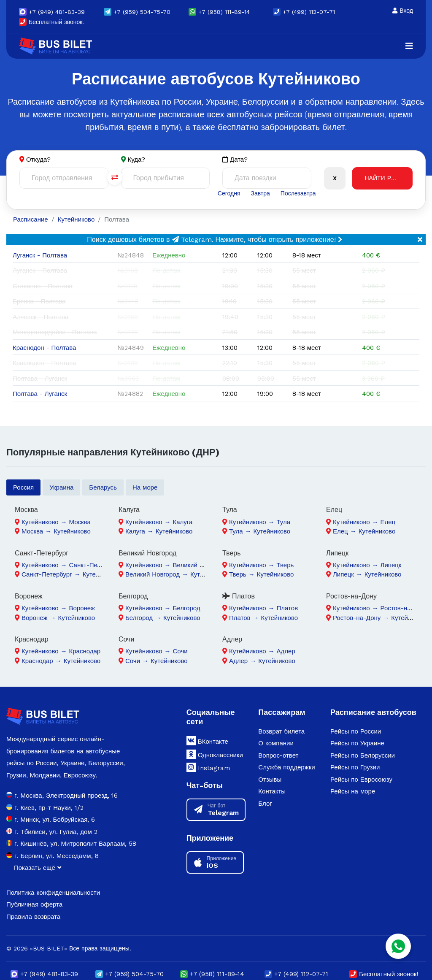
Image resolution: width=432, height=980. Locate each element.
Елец (334, 510)
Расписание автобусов (373, 712)
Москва (26, 510)
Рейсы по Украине (357, 743)
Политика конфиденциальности (53, 893)
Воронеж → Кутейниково (58, 618)
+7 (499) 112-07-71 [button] (304, 12)
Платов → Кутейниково (263, 618)
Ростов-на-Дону (351, 596)
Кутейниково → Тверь (261, 565)
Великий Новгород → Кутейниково (176, 574)
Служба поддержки (286, 767)
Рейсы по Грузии (355, 767)
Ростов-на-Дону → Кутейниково (381, 618)
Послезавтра (298, 193)
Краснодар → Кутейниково (61, 661)
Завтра (260, 193)
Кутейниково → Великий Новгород (176, 565)
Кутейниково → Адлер (262, 651)
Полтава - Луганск (40, 394)
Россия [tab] (23, 487)
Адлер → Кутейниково (262, 661)
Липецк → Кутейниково (367, 574)
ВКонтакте (207, 741)
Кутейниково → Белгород (163, 608)
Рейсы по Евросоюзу (361, 780)
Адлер (232, 639)
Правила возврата (33, 917)
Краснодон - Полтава (44, 348)
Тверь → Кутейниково (261, 574)
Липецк (337, 553)
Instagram (208, 767)
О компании (276, 743)
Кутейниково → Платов (263, 608)
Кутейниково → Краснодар (61, 651)
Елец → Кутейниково (364, 531)
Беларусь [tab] (103, 487)
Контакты (272, 791)
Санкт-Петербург (42, 553)
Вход (403, 11)
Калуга (129, 510)
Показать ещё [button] (38, 868)
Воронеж (29, 596)
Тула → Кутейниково (260, 531)
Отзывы (270, 780)
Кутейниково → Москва (56, 522)
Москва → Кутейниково (56, 531)
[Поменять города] (115, 177)
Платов (239, 596)
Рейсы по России (356, 731)
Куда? (137, 160)
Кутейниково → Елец (364, 522)
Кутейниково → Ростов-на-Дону (381, 608)
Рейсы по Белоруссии (363, 755)
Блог (265, 804)
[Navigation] (409, 46)
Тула (230, 510)
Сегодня (229, 193)
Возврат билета (281, 731)
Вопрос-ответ (278, 755)
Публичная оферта (34, 904)
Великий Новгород (147, 553)
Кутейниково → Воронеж (58, 608)
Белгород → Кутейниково (163, 618)
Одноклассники (215, 754)
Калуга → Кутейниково (159, 531)
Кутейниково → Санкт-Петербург (70, 565)
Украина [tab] (61, 487)
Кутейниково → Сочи (157, 651)
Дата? (235, 160)
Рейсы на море (353, 791)
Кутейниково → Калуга (159, 522)
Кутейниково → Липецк (367, 565)
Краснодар (32, 639)
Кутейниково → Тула (260, 522)
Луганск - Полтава (40, 255)
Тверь (232, 553)
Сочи (126, 639)
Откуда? (38, 160)
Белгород (133, 596)
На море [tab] (145, 487)
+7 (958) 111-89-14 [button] (219, 12)
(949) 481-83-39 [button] (52, 12)
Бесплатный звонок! (51, 22)
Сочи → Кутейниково (157, 661)
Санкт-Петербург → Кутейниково (70, 574)
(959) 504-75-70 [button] (137, 12)
